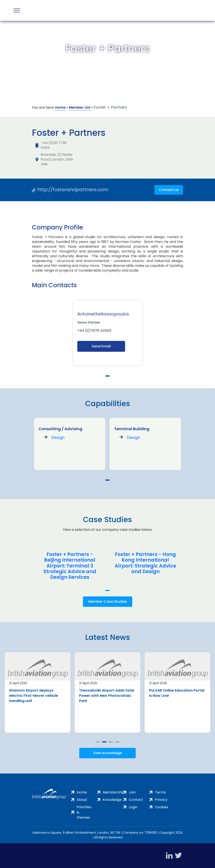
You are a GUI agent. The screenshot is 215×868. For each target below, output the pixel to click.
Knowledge (112, 800)
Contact (136, 800)
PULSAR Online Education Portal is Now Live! (177, 693)
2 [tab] (104, 742)
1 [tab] (107, 376)
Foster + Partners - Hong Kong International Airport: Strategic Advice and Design (145, 563)
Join (132, 792)
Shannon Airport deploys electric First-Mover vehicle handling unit (34, 696)
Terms (160, 792)
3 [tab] (111, 742)
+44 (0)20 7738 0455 (54, 145)
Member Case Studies (108, 602)
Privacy (161, 800)
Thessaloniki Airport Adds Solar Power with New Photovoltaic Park (107, 696)
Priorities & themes (84, 812)
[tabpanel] (107, 333)
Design (58, 437)
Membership (114, 792)
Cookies (162, 807)
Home (60, 107)
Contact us (169, 190)
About (82, 800)
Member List (80, 107)
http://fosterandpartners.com (73, 190)
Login (133, 807)
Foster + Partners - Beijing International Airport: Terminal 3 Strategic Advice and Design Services (70, 566)
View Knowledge (107, 753)
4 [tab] (117, 742)
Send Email (101, 346)
